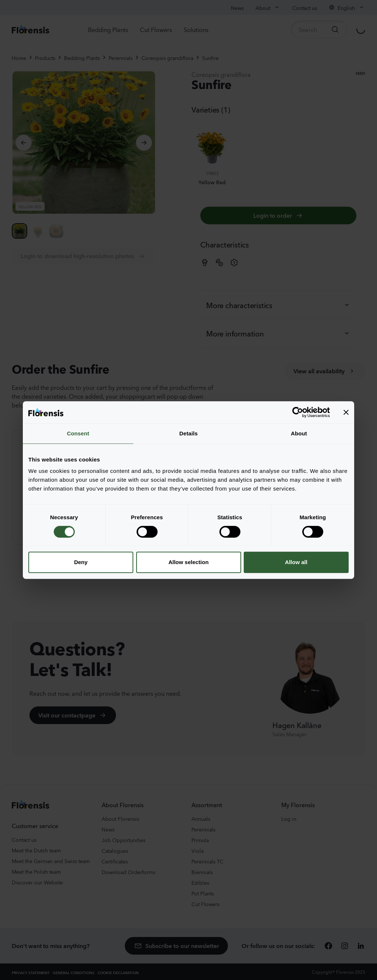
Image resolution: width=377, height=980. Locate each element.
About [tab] (299, 433)
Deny (81, 562)
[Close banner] (346, 412)
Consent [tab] (78, 433)
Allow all (296, 562)
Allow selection (188, 562)
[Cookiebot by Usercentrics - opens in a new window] (298, 412)
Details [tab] (188, 433)
